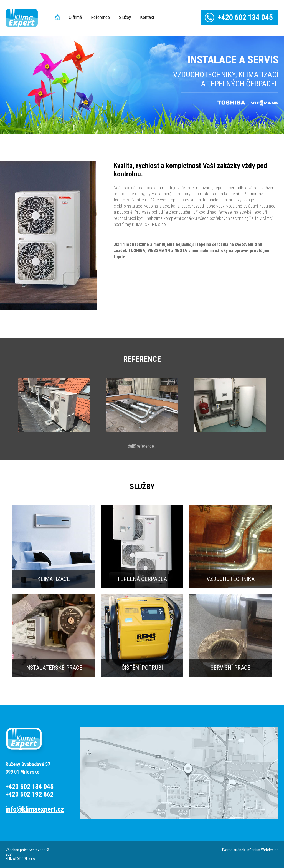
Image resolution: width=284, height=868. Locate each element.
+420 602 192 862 (30, 794)
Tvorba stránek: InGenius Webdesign (250, 850)
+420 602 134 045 (245, 17)
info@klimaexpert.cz (35, 809)
